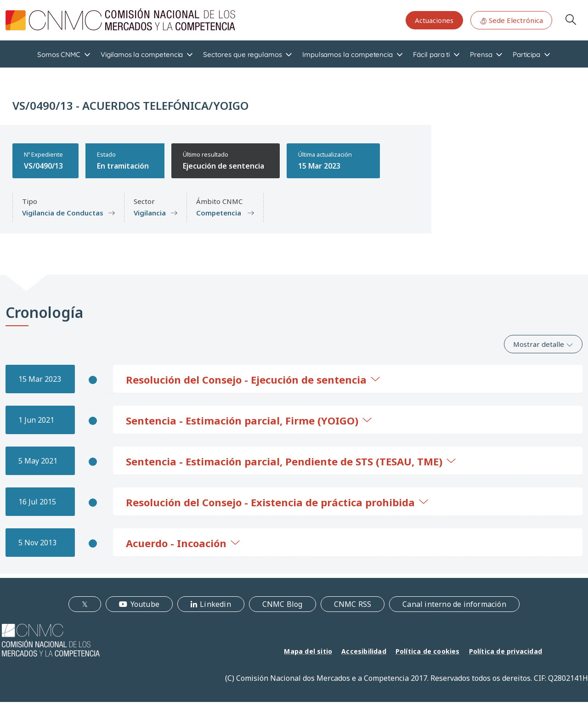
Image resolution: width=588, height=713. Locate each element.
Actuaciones (434, 20)
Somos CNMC (59, 54)
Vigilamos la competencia (142, 54)
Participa (526, 54)
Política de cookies (428, 651)
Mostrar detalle (543, 344)
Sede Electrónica (511, 20)
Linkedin (215, 604)
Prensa (481, 54)
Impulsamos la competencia (348, 54)
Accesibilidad (364, 651)
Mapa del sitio (308, 651)
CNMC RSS (353, 604)
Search (571, 19)
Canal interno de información (454, 604)
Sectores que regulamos (242, 54)
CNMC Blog (283, 604)
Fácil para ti (431, 54)
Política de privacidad (506, 651)
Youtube (145, 604)
